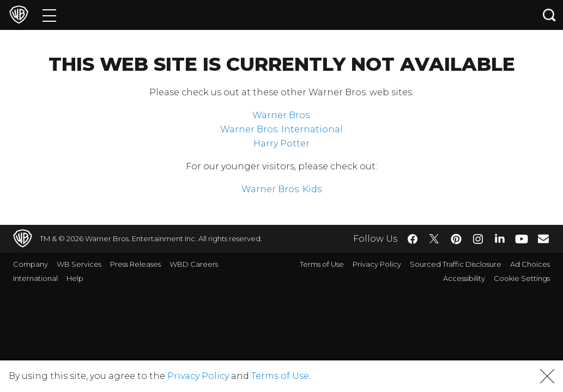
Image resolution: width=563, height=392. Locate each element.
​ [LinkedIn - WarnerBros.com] (500, 238)
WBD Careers (194, 264)
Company (31, 264)
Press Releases (135, 264)
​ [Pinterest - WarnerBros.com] (456, 239)
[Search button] (549, 15)
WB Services (79, 264)
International (35, 278)
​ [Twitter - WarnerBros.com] (434, 239)
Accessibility (464, 278)
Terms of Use (322, 264)
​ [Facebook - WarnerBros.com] (413, 239)
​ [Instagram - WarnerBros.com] (478, 239)
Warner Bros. (282, 115)
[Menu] (49, 15)
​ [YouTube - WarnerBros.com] (522, 239)
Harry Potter (282, 143)
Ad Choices (530, 264)
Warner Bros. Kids (282, 189)
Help (75, 278)
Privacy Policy (377, 264)
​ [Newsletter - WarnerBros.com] (543, 238)
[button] (547, 376)
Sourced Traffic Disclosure (456, 264)
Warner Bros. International (282, 129)
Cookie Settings (522, 278)
